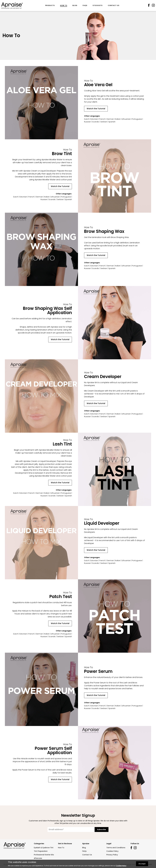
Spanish (112, 122)
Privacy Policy (112, 855)
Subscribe (102, 830)
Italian (118, 119)
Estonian (94, 119)
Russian (87, 122)
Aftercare (38, 858)
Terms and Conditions (116, 848)
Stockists (98, 5)
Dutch (87, 119)
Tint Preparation (41, 851)
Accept (142, 864)
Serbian (104, 122)
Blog (75, 5)
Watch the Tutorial (96, 109)
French (102, 119)
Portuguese (137, 119)
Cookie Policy (121, 866)
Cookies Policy (112, 851)
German (110, 119)
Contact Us (114, 5)
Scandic (96, 122)
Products (50, 5)
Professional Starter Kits (44, 855)
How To (64, 5)
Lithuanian (126, 119)
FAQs (85, 5)
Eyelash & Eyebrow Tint (44, 848)
